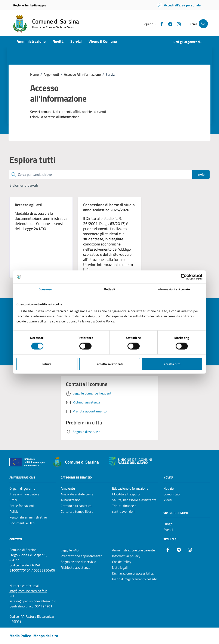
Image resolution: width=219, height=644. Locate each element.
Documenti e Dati (22, 523)
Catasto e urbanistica (76, 506)
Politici (14, 511)
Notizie (169, 488)
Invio (201, 174)
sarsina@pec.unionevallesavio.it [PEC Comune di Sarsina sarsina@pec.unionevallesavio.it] (33, 601)
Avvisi (168, 500)
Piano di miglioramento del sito (135, 579)
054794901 (44, 606)
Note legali (120, 567)
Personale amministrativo (28, 517)
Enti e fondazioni (22, 506)
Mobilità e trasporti (126, 494)
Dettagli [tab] (110, 289)
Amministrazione (31, 41)
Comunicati (172, 494)
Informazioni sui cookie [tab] (174, 289)
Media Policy (20, 636)
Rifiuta (47, 364)
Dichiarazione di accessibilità (133, 573)
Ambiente (68, 488)
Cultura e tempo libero (77, 511)
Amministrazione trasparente (133, 550)
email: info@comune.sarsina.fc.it (28, 588)
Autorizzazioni (71, 500)
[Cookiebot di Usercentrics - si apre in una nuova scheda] (184, 277)
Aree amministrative (24, 494)
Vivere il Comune (103, 41)
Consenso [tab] (45, 289)
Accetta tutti (172, 364)
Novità (58, 41)
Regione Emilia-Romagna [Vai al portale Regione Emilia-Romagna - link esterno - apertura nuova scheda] (30, 5)
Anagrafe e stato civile (77, 494)
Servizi (76, 41)
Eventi (168, 530)
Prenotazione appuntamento (81, 556)
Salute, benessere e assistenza (134, 500)
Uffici (13, 500)
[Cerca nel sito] (203, 24)
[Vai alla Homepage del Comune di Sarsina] (45, 24)
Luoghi (168, 524)
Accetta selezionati (110, 364)
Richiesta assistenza (75, 567)
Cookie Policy (122, 562)
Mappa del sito (46, 636)
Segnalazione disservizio (78, 562)
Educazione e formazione (130, 488)
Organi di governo (22, 488)
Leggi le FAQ (70, 550)
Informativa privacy (126, 556)
